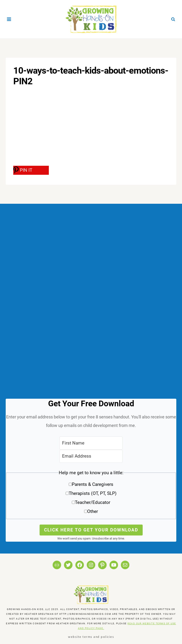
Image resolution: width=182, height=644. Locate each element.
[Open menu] (9, 19)
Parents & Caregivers (93, 484)
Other (93, 511)
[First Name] (91, 443)
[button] (91, 494)
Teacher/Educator (93, 502)
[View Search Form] (173, 19)
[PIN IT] (31, 170)
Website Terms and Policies (91, 637)
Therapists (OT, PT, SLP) (93, 493)
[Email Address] (91, 456)
